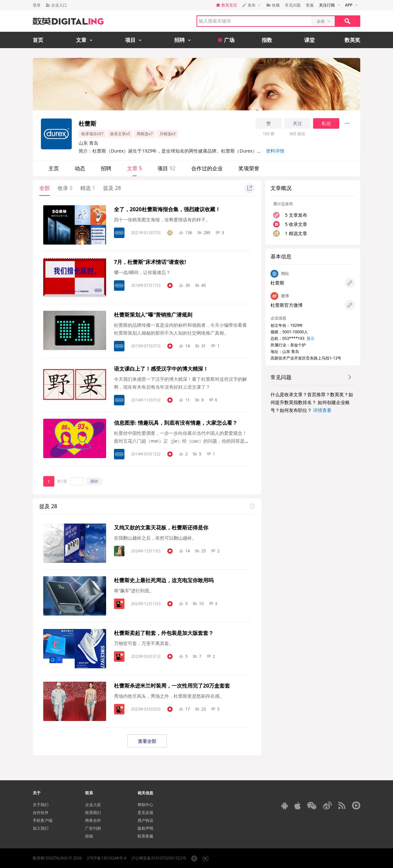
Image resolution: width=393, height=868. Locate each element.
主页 (54, 168)
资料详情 (275, 151)
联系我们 (93, 813)
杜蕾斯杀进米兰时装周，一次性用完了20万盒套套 (172, 686)
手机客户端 (43, 820)
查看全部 (147, 741)
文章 (134, 168)
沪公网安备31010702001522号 (159, 858)
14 (185, 346)
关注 (297, 123)
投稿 (89, 836)
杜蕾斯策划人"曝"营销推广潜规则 (153, 315)
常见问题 (293, 5)
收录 (65, 188)
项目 (166, 168)
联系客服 (145, 836)
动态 (80, 168)
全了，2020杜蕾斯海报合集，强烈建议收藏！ (167, 209)
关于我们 (41, 805)
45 (201, 285)
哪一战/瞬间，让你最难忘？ (142, 272)
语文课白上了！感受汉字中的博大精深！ (161, 369)
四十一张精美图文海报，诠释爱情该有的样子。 (162, 220)
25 (201, 551)
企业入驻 (93, 805)
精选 (88, 188)
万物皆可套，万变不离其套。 (144, 643)
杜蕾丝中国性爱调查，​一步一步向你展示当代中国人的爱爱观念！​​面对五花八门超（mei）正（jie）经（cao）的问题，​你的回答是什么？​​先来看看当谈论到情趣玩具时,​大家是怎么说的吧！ (182, 441)
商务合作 (93, 820)
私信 (326, 123)
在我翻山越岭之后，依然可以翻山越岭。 (155, 538)
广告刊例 (93, 828)
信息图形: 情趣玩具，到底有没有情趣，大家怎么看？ (176, 423)
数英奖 (352, 40)
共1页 (62, 481)
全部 (45, 188)
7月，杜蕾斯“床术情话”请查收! (150, 262)
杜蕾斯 (277, 283)
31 (201, 346)
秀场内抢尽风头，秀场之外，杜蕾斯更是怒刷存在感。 (169, 696)
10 (198, 604)
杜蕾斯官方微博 (287, 305)
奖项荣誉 (249, 168)
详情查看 (322, 410)
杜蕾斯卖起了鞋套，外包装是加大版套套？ (164, 633)
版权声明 (145, 828)
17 (185, 709)
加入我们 (41, 828)
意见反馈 (145, 813)
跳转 (94, 481)
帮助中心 (145, 805)
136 (186, 233)
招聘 (106, 168)
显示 (310, 338)
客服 (310, 5)
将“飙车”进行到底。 (134, 591)
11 (185, 400)
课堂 (309, 40)
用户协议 (145, 820)
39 (185, 285)
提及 (112, 188)
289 (204, 233)
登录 (37, 5)
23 (201, 709)
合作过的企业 (207, 168)
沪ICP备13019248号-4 (107, 858)
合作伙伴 (41, 813)
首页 (38, 40)
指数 (267, 40)
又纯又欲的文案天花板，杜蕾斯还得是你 (161, 527)
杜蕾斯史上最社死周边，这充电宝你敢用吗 (164, 580)
